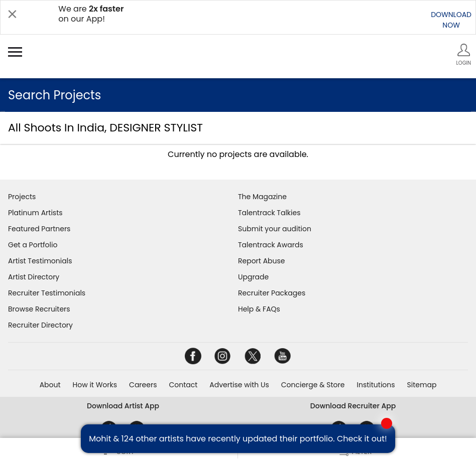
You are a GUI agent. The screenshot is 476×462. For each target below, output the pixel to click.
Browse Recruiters (39, 309)
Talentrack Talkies (269, 213)
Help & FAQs (259, 309)
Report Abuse (262, 261)
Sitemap (422, 385)
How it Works (95, 385)
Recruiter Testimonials (47, 293)
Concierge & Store (313, 385)
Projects (22, 197)
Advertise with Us (239, 385)
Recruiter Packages (272, 293)
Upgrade (253, 277)
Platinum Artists (35, 213)
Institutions (376, 385)
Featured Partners (39, 229)
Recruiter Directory (40, 325)
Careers (143, 385)
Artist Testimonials (40, 261)
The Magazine (262, 197)
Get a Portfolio (33, 245)
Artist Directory (34, 277)
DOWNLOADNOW (451, 20)
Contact (183, 385)
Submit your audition (275, 229)
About (50, 385)
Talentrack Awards (271, 245)
